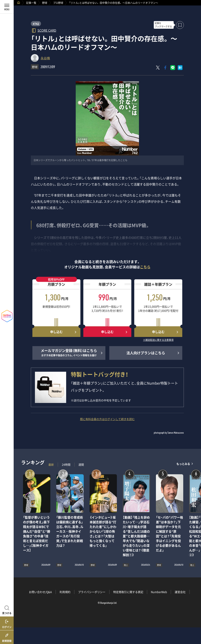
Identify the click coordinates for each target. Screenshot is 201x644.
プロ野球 (58, 3)
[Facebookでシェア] (165, 68)
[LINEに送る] (173, 68)
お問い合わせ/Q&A (40, 592)
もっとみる (183, 464)
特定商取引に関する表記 (128, 592)
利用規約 (65, 592)
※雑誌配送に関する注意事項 (158, 340)
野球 (45, 3)
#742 (36, 24)
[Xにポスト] (158, 68)
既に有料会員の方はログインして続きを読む (107, 419)
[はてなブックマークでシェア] (180, 68)
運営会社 (180, 592)
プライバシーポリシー (92, 592)
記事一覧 (31, 3)
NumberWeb (159, 592)
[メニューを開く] (7, 7)
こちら (145, 267)
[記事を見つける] (7, 609)
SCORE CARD (47, 30)
